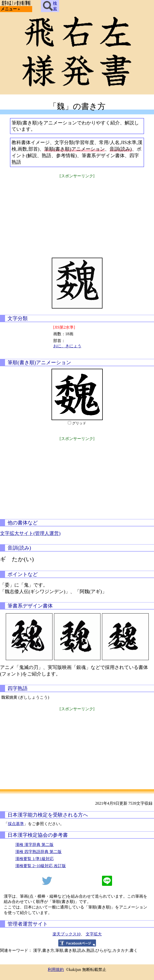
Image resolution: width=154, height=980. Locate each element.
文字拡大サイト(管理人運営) (30, 533)
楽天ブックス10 (67, 934)
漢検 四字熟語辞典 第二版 (38, 852)
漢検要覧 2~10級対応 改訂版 (41, 866)
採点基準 (16, 824)
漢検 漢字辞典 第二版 (34, 845)
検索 (50, 6)
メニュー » (10, 9)
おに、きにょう (67, 346)
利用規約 (56, 970)
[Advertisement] (77, 215)
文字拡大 (94, 934)
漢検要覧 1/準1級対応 (34, 859)
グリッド (79, 423)
